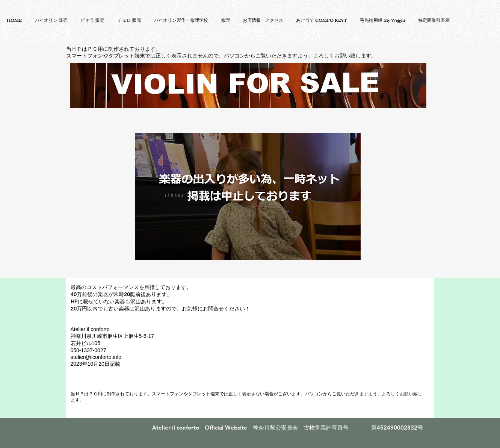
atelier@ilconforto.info (96, 357)
